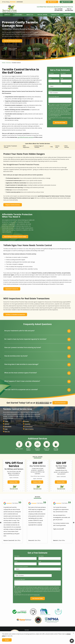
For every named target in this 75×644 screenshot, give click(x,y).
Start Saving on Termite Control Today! (15, 237)
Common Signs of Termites (39, 147)
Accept (7, 640)
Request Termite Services (13, 205)
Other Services (67, 147)
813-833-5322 (42, 403)
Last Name (63, 73)
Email (62, 79)
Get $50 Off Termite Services (12, 41)
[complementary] (65, 636)
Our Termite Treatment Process (10, 147)
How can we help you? (54, 97)
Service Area (57, 147)
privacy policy (37, 596)
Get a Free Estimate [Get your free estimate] (60, 403)
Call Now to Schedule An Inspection (15, 314)
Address (50, 90)
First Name (51, 73)
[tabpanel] (19, 613)
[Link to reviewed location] (12, 504)
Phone (50, 79)
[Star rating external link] (20, 2)
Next (74, 524)
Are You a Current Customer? (55, 84)
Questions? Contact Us (12, 289)
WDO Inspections (26, 147)
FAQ (52, 147)
